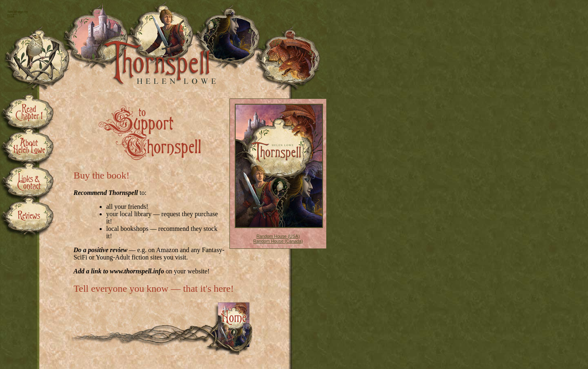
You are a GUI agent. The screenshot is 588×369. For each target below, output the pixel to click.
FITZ (11, 15)
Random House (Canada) (278, 241)
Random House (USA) (278, 236)
